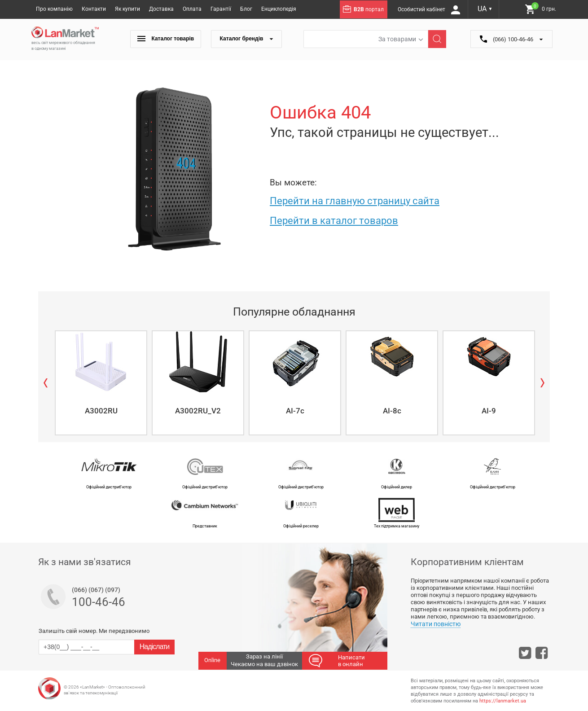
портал (363, 9)
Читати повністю (436, 624)
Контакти (94, 9)
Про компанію (54, 9)
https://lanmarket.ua (503, 701)
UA (485, 9)
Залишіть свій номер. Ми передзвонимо (94, 631)
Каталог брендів (247, 39)
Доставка (161, 9)
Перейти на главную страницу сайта (355, 201)
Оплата (192, 9)
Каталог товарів (166, 39)
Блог (246, 9)
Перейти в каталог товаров (334, 221)
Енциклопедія (279, 9)
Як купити (127, 9)
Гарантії (221, 9)
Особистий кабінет (429, 10)
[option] (100, 383)
